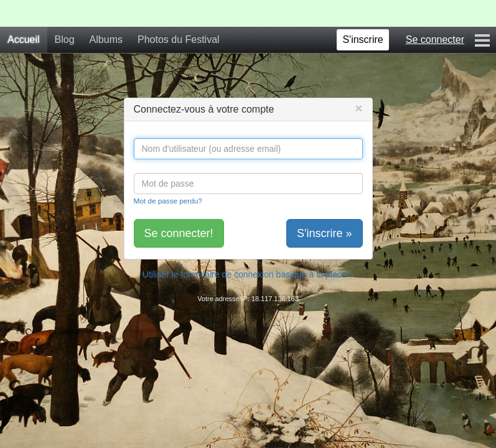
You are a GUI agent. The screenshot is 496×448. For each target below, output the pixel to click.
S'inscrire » (324, 233)
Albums (106, 40)
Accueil (24, 40)
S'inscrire (363, 40)
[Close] (358, 108)
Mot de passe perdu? (168, 201)
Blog (65, 40)
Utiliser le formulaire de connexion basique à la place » (248, 274)
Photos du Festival (179, 40)
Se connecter (435, 40)
